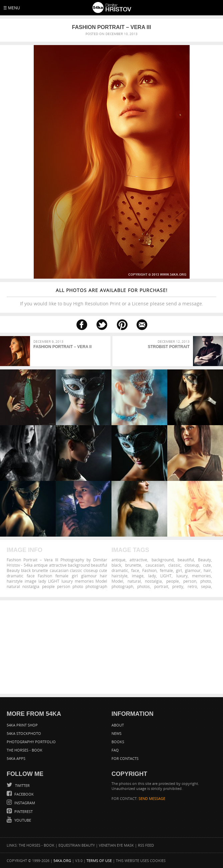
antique (119, 560)
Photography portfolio (31, 742)
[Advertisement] (111, 647)
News (117, 733)
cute (207, 565)
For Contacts (125, 758)
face (135, 570)
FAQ (115, 750)
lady (152, 576)
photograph (122, 586)
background (163, 560)
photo (206, 581)
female (166, 570)
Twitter (22, 785)
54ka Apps (16, 758)
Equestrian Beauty (77, 845)
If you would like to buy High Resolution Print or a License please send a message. (111, 297)
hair (207, 570)
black (116, 565)
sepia (206, 586)
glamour (193, 570)
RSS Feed (146, 845)
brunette (133, 565)
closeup (192, 565)
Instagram (24, 803)
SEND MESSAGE (152, 798)
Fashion (149, 570)
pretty (178, 586)
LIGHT (166, 576)
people (173, 581)
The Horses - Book (25, 750)
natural (134, 581)
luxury (182, 576)
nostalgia (153, 581)
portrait (161, 586)
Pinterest (23, 811)
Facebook (24, 794)
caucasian (155, 565)
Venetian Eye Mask (116, 845)
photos (144, 586)
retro (192, 586)
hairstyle (120, 576)
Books (118, 742)
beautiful (186, 560)
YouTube (22, 820)
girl (179, 570)
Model (117, 581)
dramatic (120, 570)
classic (174, 565)
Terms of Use (99, 860)
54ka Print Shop (22, 725)
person (190, 581)
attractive (138, 560)
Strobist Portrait (169, 347)
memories (201, 576)
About (118, 725)
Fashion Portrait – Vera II (62, 347)
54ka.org (62, 860)
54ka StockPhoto (24, 733)
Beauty (204, 560)
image (138, 576)
